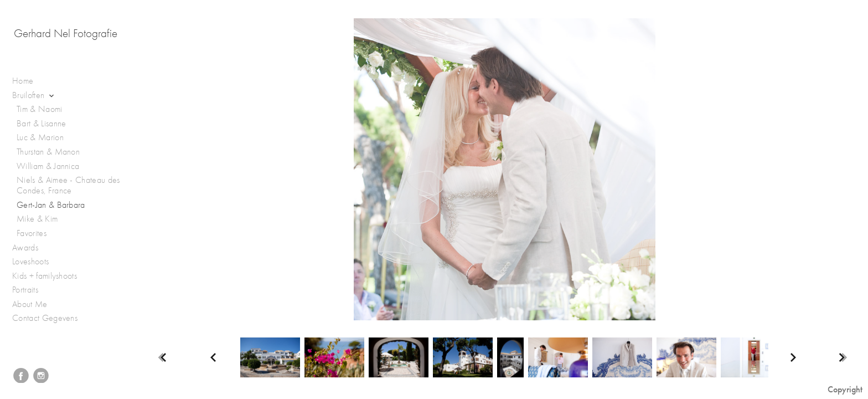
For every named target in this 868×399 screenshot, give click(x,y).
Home (23, 81)
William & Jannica (48, 166)
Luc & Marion (40, 137)
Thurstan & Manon (48, 152)
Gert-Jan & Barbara (51, 205)
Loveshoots (36, 262)
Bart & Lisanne (41, 124)
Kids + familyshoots (50, 276)
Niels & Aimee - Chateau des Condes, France (68, 185)
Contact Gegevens (45, 318)
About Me (30, 304)
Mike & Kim (37, 219)
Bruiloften (34, 96)
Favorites (32, 233)
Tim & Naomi (40, 109)
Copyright (845, 389)
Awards (31, 248)
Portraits (31, 290)
